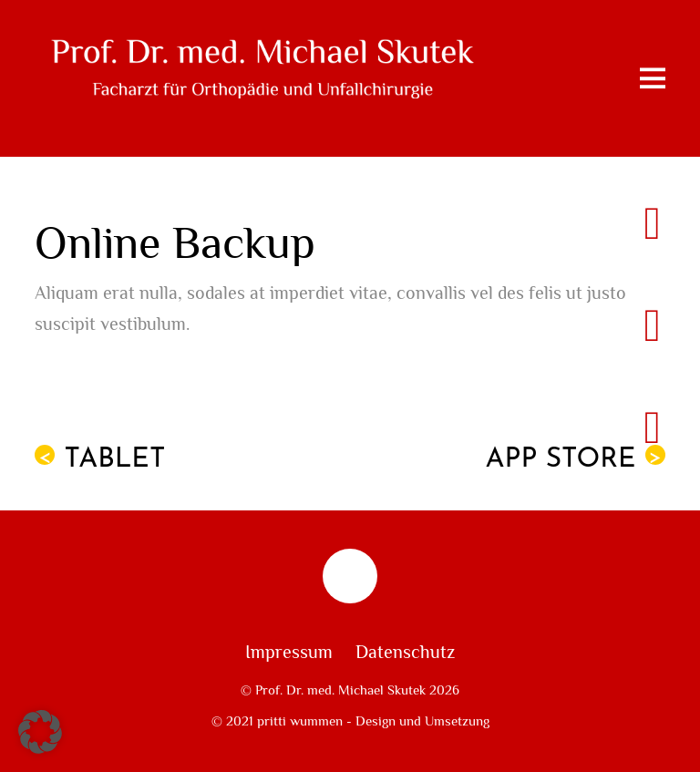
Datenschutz (405, 653)
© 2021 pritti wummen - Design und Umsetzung (350, 721)
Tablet (100, 459)
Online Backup (175, 244)
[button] (40, 732)
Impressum (289, 653)
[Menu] (653, 78)
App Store (576, 459)
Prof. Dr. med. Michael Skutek (340, 690)
